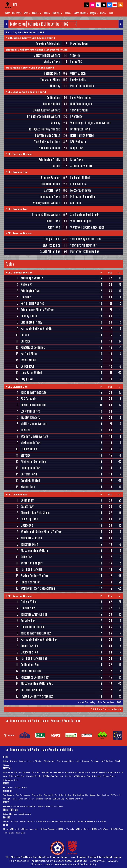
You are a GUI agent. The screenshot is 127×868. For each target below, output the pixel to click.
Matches (37, 13)
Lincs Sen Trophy (34, 776)
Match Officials (81, 13)
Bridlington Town (80, 129)
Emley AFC (76, 62)
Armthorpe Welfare (81, 166)
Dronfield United (50, 184)
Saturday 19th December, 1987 (25, 32)
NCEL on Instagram (29, 829)
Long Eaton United (81, 98)
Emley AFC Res (52, 239)
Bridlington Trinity (49, 160)
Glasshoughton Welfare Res (37, 684)
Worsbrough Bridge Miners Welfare (91, 123)
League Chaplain (26, 821)
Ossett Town (53, 221)
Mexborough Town (81, 190)
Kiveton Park (28, 487)
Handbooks (58, 821)
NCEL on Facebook (48, 829)
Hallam (56, 166)
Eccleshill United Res (33, 627)
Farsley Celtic (78, 80)
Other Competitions (65, 761)
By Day (18, 772)
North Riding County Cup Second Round (30, 38)
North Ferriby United (82, 135)
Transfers (95, 761)
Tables (47, 13)
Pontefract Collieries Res (85, 252)
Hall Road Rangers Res (34, 658)
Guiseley (55, 123)
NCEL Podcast (107, 761)
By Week (26, 772)
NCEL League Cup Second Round (26, 92)
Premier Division (35, 761)
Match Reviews (82, 761)
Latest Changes (10, 814)
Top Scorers (9, 795)
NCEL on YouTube (100, 829)
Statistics (57, 13)
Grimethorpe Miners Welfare (44, 116)
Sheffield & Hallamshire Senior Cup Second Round (37, 50)
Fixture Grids (109, 776)
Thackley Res (28, 608)
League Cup (105, 772)
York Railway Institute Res (86, 239)
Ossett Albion (78, 73)
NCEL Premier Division (19, 154)
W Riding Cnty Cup (82, 776)
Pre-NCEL (102, 821)
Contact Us (40, 821)
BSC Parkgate (78, 142)
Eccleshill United (80, 178)
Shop (111, 13)
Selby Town (54, 227)
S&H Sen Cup (66, 776)
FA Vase (114, 795)
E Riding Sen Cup (17, 776)
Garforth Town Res (31, 690)
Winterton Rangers (81, 221)
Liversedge (76, 116)
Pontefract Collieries (82, 86)
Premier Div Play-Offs (63, 772)
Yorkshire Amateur (49, 148)
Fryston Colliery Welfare (46, 215)
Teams (68, 13)
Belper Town (77, 148)
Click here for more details (106, 709)
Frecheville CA (78, 184)
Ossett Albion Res (50, 252)
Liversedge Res (52, 245)
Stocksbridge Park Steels (85, 215)
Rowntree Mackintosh (48, 135)
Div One (78, 772)
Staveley (75, 55)
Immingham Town (50, 197)
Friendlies (97, 776)
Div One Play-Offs (91, 772)
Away (18, 787)
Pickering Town (79, 44)
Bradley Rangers (51, 178)
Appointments (25, 814)
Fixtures (14, 761)
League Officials (10, 821)
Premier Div (47, 772)
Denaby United (52, 104)
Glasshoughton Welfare (46, 110)
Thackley (55, 86)
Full (5, 787)
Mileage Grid (43, 806)
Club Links (9, 833)
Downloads (70, 821)
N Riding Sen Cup (51, 776)
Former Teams (57, 806)
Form (24, 787)
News (27, 13)
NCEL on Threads (66, 829)
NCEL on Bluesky (83, 829)
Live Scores (17, 13)
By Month (36, 772)
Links (103, 13)
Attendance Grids (11, 780)
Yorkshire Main (79, 110)
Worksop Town (52, 62)
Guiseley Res (28, 621)
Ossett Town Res (30, 646)
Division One (49, 761)
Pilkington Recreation (83, 197)
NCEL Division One (17, 172)
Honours (81, 821)
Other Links (21, 833)
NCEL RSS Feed (117, 829)
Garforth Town (52, 190)
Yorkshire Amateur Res (83, 245)
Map (34, 806)
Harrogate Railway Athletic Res (39, 640)
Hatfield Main (52, 73)
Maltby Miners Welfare (47, 55)
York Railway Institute (47, 142)
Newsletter (91, 821)
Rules (49, 821)
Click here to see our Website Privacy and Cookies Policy (63, 864)
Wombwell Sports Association (87, 227)
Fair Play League (23, 795)
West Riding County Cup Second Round (30, 68)
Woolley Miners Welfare (46, 203)
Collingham (53, 98)
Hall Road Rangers (81, 104)
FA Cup (116, 772)
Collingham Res (30, 665)
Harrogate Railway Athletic (44, 129)
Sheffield (76, 203)
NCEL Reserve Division (19, 233)
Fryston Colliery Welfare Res (37, 696)
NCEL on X (14, 829)
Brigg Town (77, 160)
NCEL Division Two (17, 209)
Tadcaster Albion (50, 80)
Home (8, 13)
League (94, 13)
